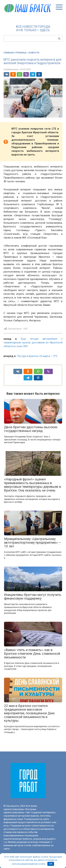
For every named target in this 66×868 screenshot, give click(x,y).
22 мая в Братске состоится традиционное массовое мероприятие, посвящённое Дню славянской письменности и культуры (29, 713)
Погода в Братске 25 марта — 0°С (37, 356)
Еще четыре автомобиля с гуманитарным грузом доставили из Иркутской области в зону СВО (33, 343)
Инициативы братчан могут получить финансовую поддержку (33, 597)
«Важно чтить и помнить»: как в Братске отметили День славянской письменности (32, 654)
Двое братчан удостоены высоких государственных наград (31, 429)
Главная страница (15, 53)
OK (51, 864)
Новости (34, 53)
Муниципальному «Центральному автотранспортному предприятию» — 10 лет (33, 542)
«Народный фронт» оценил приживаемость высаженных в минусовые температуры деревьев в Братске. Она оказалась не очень (33, 485)
